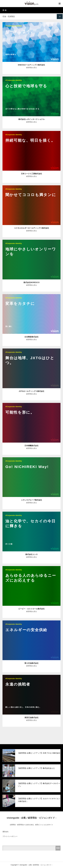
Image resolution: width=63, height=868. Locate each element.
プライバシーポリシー (10, 836)
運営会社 (5, 832)
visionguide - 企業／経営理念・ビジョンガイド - (31, 818)
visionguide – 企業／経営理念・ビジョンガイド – (36, 865)
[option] (31, 755)
